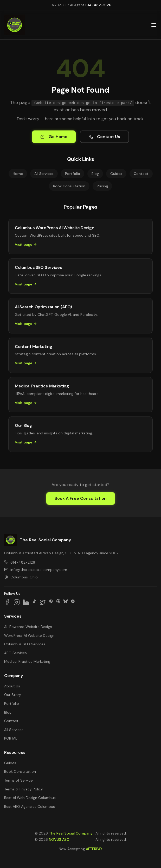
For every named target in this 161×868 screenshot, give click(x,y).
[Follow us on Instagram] (17, 602)
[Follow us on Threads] (58, 602)
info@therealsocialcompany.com (36, 570)
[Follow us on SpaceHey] (51, 602)
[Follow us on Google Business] (73, 602)
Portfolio (73, 174)
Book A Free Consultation (81, 498)
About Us (12, 686)
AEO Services (15, 653)
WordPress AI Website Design (29, 635)
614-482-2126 (98, 5)
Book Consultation (69, 186)
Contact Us (104, 137)
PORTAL (11, 738)
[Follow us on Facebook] (7, 602)
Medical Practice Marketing (27, 661)
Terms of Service (18, 780)
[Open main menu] (154, 25)
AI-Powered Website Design (28, 627)
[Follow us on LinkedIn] (26, 602)
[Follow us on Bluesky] (66, 602)
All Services (44, 174)
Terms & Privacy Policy (24, 789)
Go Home (54, 137)
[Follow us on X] (43, 602)
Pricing (102, 186)
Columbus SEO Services (25, 644)
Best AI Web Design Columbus (30, 798)
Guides (116, 174)
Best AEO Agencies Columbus (30, 807)
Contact (141, 174)
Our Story (13, 695)
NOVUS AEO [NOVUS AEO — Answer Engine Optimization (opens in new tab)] (59, 839)
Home (18, 174)
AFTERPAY (94, 849)
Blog (95, 174)
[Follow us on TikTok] (34, 602)
